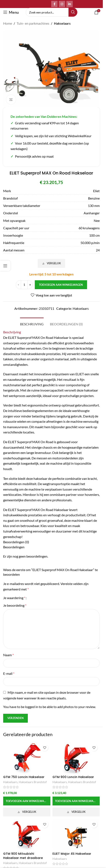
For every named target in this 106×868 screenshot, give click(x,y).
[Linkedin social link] (70, 4)
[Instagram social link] (62, 4)
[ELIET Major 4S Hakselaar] (76, 834)
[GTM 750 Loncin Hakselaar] (27, 758)
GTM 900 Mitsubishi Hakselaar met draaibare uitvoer (23, 858)
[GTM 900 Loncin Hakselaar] (76, 758)
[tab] (32, 323)
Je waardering (14, 598)
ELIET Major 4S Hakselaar (72, 854)
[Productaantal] (24, 285)
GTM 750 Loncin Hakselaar (24, 777)
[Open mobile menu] (11, 12)
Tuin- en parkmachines (33, 23)
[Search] (52, 12)
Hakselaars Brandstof (33, 782)
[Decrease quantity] (18, 285)
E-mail (9, 673)
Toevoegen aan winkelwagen (61, 285)
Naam (8, 655)
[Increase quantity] (30, 285)
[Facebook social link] (54, 4)
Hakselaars (62, 23)
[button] (27, 801)
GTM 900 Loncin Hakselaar (73, 777)
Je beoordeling (15, 605)
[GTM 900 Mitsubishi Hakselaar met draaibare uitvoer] (27, 834)
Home (8, 23)
